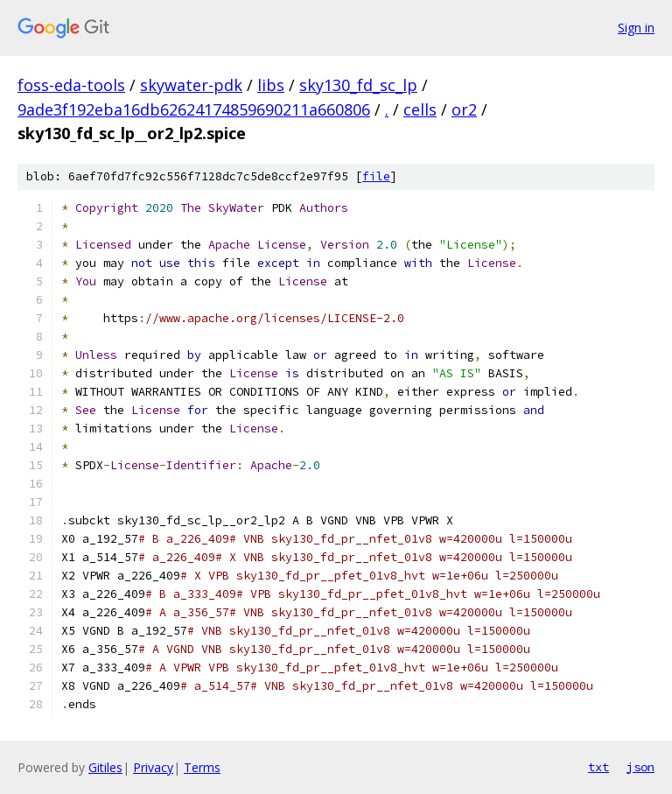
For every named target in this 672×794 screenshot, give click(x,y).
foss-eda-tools (71, 85)
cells (420, 109)
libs (271, 85)
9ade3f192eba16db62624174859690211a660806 (194, 109)
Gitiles (105, 767)
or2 (464, 109)
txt (598, 767)
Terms (202, 767)
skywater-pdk (191, 85)
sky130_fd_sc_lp (358, 85)
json (640, 767)
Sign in (636, 28)
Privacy (153, 767)
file (376, 176)
